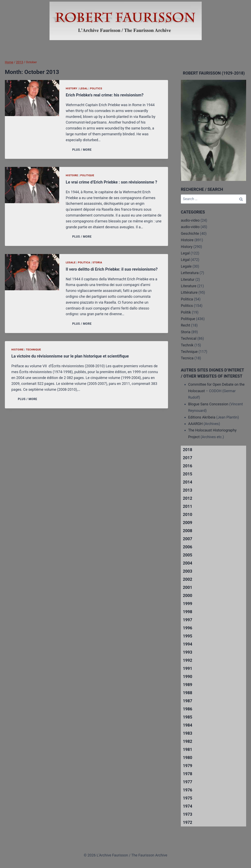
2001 (187, 587)
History (72, 88)
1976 (187, 790)
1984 (187, 725)
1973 (187, 814)
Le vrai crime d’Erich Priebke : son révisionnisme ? (111, 182)
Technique (33, 350)
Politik (186, 312)
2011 (187, 506)
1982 (187, 741)
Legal (84, 88)
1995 (187, 636)
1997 (187, 620)
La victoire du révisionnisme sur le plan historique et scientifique (70, 356)
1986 (187, 709)
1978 (187, 774)
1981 (187, 749)
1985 (187, 717)
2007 (187, 539)
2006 (187, 547)
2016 (187, 466)
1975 (187, 798)
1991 (187, 668)
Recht (185, 325)
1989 (187, 685)
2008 (187, 531)
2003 (187, 571)
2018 (187, 450)
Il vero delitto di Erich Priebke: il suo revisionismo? (112, 269)
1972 (187, 822)
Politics (96, 88)
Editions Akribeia (202, 417)
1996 (187, 628)
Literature (189, 286)
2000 (187, 596)
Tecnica (187, 358)
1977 (187, 782)
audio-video (190, 220)
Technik (187, 345)
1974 (187, 806)
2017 (187, 458)
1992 (187, 660)
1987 (187, 701)
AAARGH (195, 424)
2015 (187, 474)
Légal (185, 260)
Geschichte (190, 233)
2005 (187, 555)
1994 (187, 644)
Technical (189, 338)
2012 (187, 498)
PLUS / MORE (83, 150)
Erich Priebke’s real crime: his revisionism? (105, 95)
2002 (187, 579)
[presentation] (32, 98)
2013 (187, 490)
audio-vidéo (190, 227)
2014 (187, 482)
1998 (187, 612)
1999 (187, 604)
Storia (97, 262)
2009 (187, 523)
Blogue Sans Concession (208, 404)
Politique (87, 175)
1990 (187, 677)
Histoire (72, 175)
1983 (187, 733)
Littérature (189, 292)
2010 (187, 515)
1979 (187, 766)
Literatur (188, 279)
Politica (84, 262)
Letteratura (190, 273)
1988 (187, 693)
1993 (187, 652)
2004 (187, 563)
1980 (187, 758)
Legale (71, 262)
